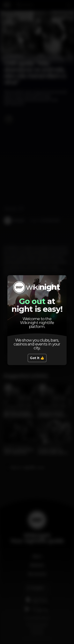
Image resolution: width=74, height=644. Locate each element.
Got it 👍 (37, 358)
